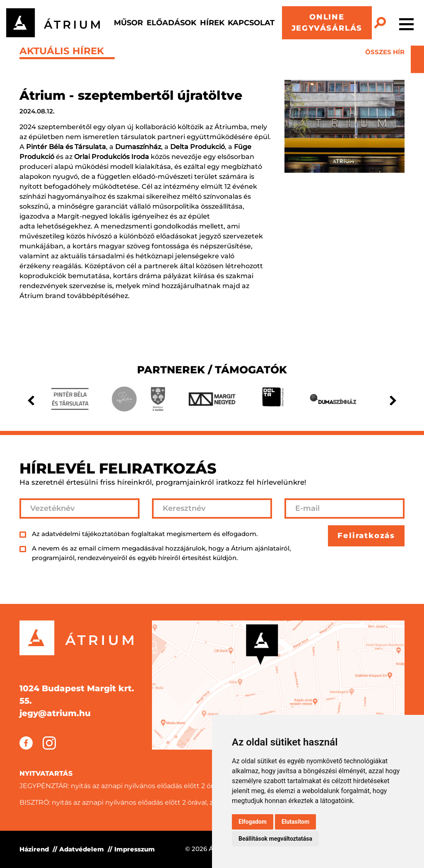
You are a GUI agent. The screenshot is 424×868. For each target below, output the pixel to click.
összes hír (385, 52)
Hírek (212, 23)
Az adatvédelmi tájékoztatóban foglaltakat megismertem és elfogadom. (145, 534)
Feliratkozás (366, 536)
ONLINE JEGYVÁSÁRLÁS (327, 23)
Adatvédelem (82, 849)
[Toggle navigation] (406, 23)
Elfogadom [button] (253, 822)
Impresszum (135, 849)
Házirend (34, 849)
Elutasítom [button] (295, 822)
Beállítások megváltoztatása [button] (275, 839)
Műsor (128, 23)
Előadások (171, 23)
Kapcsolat (251, 23)
